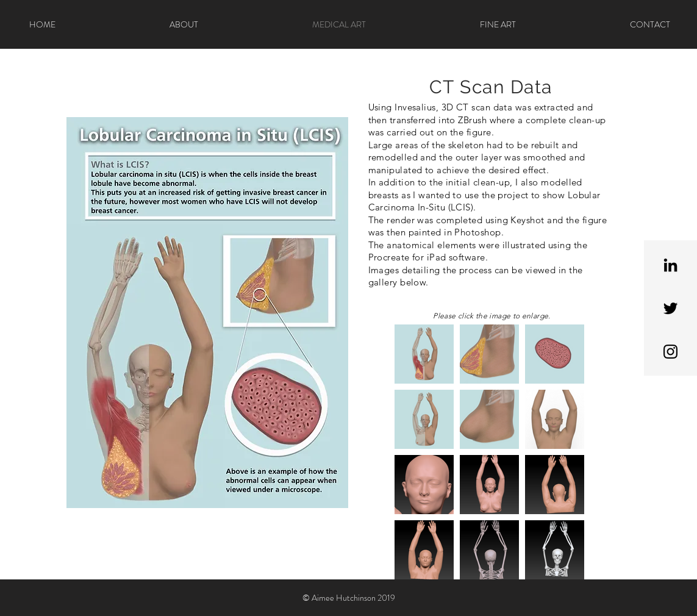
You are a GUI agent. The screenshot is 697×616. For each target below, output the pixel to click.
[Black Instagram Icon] (670, 352)
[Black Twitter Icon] (670, 308)
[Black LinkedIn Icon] (670, 265)
